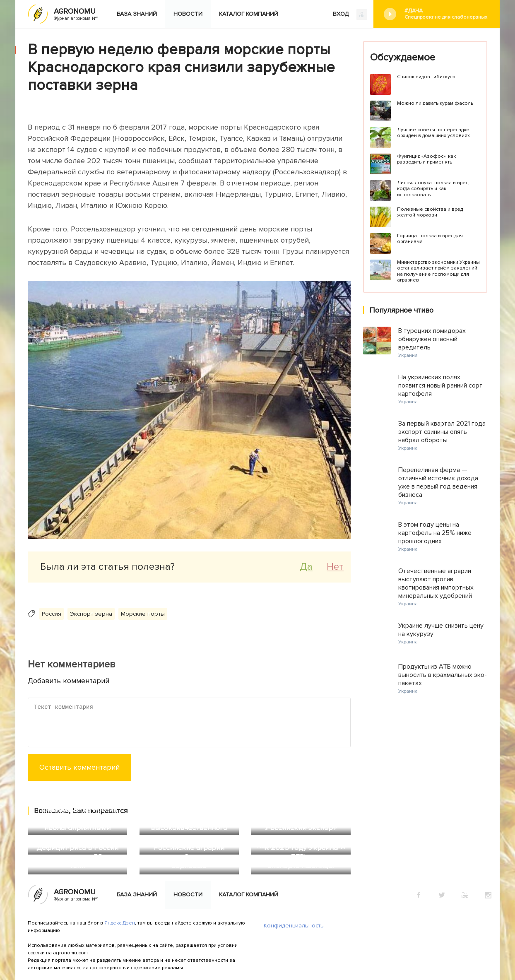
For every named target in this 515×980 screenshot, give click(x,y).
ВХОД (350, 14)
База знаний (137, 14)
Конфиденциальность (294, 926)
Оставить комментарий (79, 767)
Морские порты (143, 614)
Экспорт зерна (91, 614)
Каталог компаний (249, 14)
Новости (188, 14)
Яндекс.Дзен (120, 923)
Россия (52, 614)
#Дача (446, 14)
